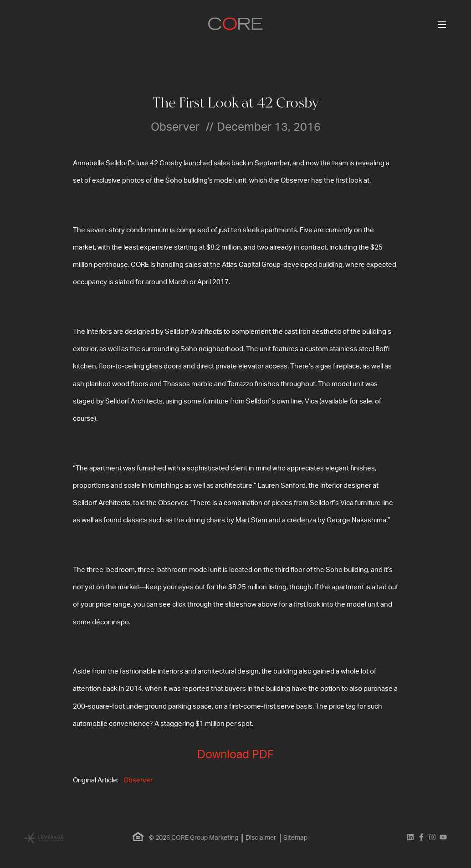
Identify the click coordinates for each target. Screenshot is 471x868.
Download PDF (235, 755)
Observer (138, 780)
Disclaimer (261, 838)
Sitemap (295, 838)
